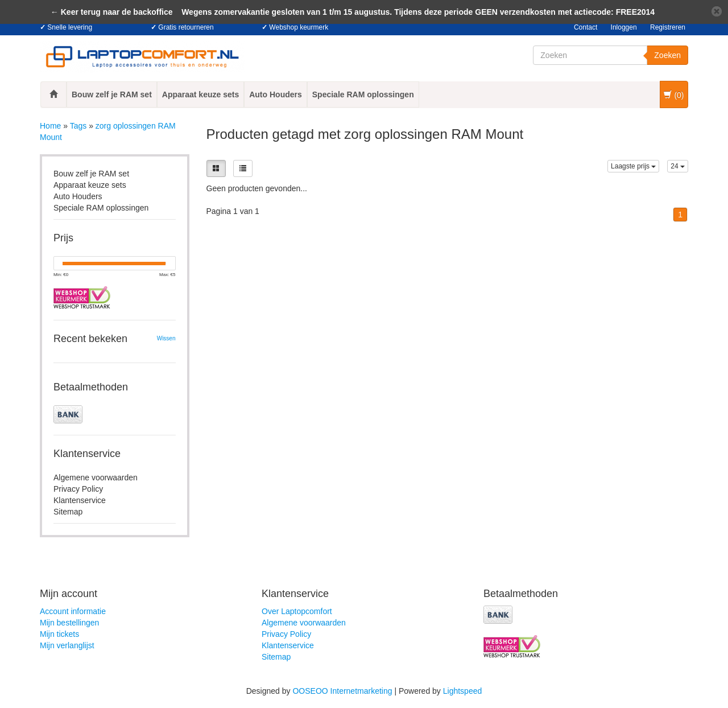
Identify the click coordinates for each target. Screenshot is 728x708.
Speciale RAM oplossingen (363, 94)
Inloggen (624, 27)
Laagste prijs (633, 166)
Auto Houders (276, 94)
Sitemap (68, 512)
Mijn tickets (59, 634)
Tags (78, 126)
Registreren (668, 27)
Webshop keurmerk (299, 27)
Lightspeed (463, 691)
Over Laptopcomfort (297, 611)
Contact (586, 27)
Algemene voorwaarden (96, 478)
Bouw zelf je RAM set (112, 94)
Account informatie (73, 611)
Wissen (166, 338)
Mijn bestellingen (69, 623)
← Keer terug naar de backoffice (112, 12)
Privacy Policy (78, 489)
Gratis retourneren (186, 27)
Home (50, 126)
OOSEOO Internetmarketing (342, 691)
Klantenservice (80, 500)
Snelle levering (70, 27)
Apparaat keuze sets (200, 94)
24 (678, 166)
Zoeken (667, 55)
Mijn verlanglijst (67, 645)
